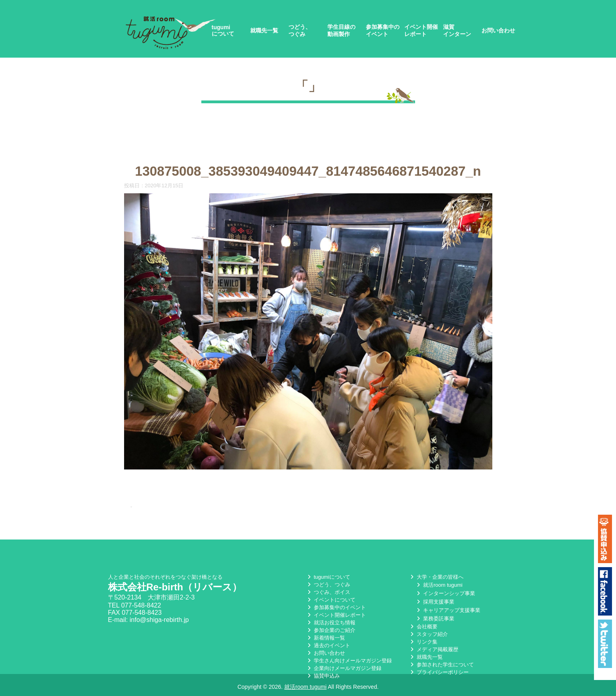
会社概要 (423, 627)
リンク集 (423, 642)
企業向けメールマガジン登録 (344, 668)
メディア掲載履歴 (433, 649)
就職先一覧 (264, 30)
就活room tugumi (439, 585)
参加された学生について (441, 665)
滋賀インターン (457, 30)
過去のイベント (328, 645)
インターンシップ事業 (445, 593)
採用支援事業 (435, 602)
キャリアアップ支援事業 (448, 610)
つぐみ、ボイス (328, 592)
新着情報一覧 (325, 638)
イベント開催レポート (421, 30)
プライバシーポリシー (439, 672)
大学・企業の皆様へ (436, 577)
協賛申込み (323, 676)
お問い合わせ (498, 30)
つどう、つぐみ (300, 30)
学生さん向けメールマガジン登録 (349, 661)
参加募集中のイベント (383, 30)
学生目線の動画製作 (341, 30)
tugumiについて (223, 30)
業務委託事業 (435, 619)
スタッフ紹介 (428, 634)
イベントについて (331, 600)
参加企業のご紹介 (331, 630)
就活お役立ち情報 (331, 623)
